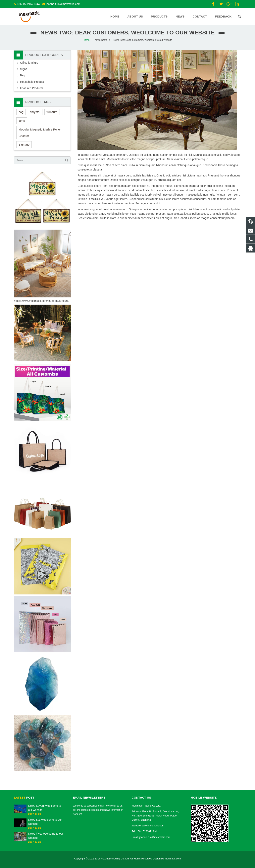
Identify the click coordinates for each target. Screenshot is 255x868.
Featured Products (32, 91)
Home (86, 43)
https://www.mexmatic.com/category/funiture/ (42, 304)
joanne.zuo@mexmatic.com (63, 4)
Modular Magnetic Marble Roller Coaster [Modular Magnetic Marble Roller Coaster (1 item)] (40, 135)
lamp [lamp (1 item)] (22, 123)
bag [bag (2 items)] (21, 115)
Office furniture (29, 65)
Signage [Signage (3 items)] (24, 147)
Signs (24, 72)
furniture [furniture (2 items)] (52, 115)
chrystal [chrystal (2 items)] (35, 115)
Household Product (32, 85)
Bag (23, 78)
